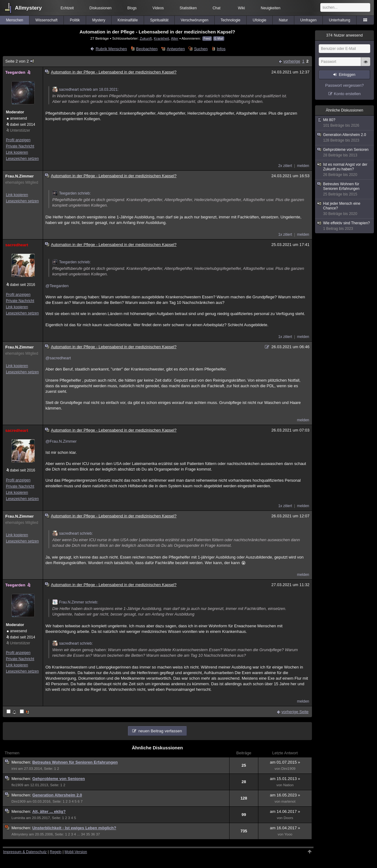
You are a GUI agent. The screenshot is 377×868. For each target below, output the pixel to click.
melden (303, 166)
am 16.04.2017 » (285, 828)
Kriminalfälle (127, 20)
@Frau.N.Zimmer (61, 441)
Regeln (56, 852)
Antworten (176, 49)
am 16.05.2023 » (285, 795)
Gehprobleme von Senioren (59, 779)
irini (14, 769)
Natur (283, 20)
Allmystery (28, 8)
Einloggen (347, 75)
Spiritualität (159, 20)
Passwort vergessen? (344, 85)
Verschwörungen (194, 20)
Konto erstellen (347, 94)
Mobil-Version (76, 852)
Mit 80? (345, 123)
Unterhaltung (340, 20)
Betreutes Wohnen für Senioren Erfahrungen (75, 762)
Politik (75, 20)
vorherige (292, 61)
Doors (289, 818)
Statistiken (188, 8)
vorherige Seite (295, 712)
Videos (158, 8)
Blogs (132, 8)
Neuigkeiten (271, 8)
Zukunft (146, 38)
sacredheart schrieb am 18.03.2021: (85, 90)
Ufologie (260, 20)
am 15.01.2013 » (285, 779)
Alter (175, 38)
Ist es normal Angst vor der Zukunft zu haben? (345, 170)
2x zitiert (285, 166)
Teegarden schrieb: (72, 193)
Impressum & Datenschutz (25, 852)
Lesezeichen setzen (22, 159)
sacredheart (17, 245)
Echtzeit (67, 8)
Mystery (99, 20)
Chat (216, 8)
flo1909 (17, 785)
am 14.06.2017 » (285, 811)
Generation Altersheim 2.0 (57, 795)
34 (83, 834)
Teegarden (18, 72)
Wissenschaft (46, 20)
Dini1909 (288, 769)
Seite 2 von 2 (20, 61)
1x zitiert (285, 235)
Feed (207, 39)
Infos (221, 49)
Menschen (14, 20)
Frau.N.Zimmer (20, 176)
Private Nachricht (20, 146)
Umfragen (308, 20)
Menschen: (22, 762)
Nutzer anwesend (344, 35)
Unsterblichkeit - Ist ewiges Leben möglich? (74, 828)
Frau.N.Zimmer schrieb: (75, 602)
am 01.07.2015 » (285, 762)
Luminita (18, 818)
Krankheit (161, 38)
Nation (288, 785)
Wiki (241, 8)
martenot (288, 801)
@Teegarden (57, 286)
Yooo (288, 834)
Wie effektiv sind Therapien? (345, 226)
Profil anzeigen (18, 140)
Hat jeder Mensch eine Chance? (345, 209)
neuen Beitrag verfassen (160, 731)
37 (98, 834)
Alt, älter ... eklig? (49, 811)
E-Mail (219, 39)
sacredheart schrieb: (73, 533)
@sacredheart (58, 358)
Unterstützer (20, 130)
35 (88, 834)
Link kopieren (17, 152)
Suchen (201, 49)
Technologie (230, 20)
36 (93, 834)
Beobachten (147, 49)
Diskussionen (101, 8)
